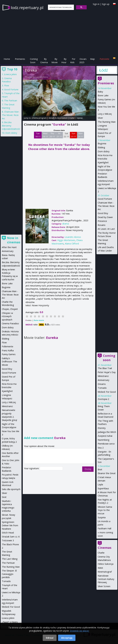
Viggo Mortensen (66, 240)
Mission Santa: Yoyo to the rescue (105, 510)
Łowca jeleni (10, 74)
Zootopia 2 (103, 399)
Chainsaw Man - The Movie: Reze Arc (106, 206)
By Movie (55, 61)
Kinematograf (105, 572)
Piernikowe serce (106, 444)
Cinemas (105, 548)
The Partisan (11, 101)
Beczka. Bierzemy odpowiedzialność (11, 126)
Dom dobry (104, 151)
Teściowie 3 (8, 540)
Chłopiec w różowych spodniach (7, 316)
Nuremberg (104, 440)
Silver (100, 118)
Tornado (102, 388)
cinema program (39, 118)
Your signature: (32, 468)
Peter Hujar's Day (107, 372)
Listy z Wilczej (105, 114)
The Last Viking (10, 559)
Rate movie (39, 320)
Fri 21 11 (59, 135)
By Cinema (44, 61)
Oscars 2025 (83, 61)
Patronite (104, 59)
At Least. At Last (106, 229)
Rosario (102, 225)
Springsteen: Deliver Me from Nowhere (10, 525)
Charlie (101, 553)
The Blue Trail (105, 368)
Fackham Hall (104, 528)
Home (7, 59)
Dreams (102, 384)
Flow (7, 85)
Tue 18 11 (38, 135)
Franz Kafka (8, 350)
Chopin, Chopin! (10, 309)
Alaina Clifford (72, 244)
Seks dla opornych (11, 489)
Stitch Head (8, 533)
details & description (58, 118)
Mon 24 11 (81, 135)
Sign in (96, 4)
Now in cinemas (14, 240)
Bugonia (102, 143)
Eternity (102, 428)
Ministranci (103, 376)
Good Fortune (105, 199)
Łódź (104, 70)
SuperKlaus (103, 488)
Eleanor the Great (107, 473)
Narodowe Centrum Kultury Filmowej (106, 579)
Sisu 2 (101, 448)
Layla (100, 484)
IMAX (100, 568)
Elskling (101, 147)
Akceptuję (67, 638)
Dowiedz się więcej (79, 631)
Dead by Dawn (105, 217)
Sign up (106, 4)
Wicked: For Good (107, 392)
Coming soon (109, 358)
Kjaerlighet (103, 162)
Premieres (20, 59)
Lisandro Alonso (42, 77)
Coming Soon (34, 61)
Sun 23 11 (74, 135)
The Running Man (107, 122)
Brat (100, 469)
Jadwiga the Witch (107, 432)
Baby (100, 92)
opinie (80, 118)
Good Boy (103, 213)
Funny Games (9, 354)
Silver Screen (104, 586)
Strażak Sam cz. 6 (11, 537)
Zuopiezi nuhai (105, 436)
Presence (102, 221)
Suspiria (102, 517)
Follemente (8, 346)
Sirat (4, 497)
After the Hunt (9, 247)
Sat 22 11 (66, 135)
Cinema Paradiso (10, 323)
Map (92, 59)
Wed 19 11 (45, 135)
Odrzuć (50, 638)
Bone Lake (103, 95)
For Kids (73, 61)
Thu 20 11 (52, 135)
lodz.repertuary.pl (27, 8)
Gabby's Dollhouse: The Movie (9, 362)
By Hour (64, 61)
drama (66, 224)
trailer (72, 118)
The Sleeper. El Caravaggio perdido (9, 574)
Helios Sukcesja (106, 564)
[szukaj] (61, 7)
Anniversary (103, 380)
